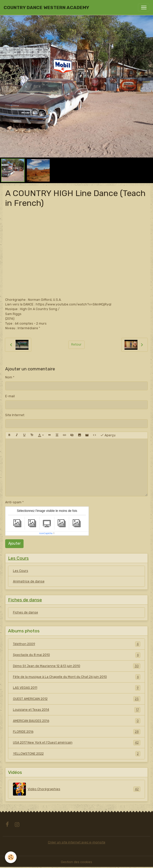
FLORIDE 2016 (77, 732)
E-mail (10, 396)
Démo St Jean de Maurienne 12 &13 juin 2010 (77, 666)
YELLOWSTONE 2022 (77, 754)
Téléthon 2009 (77, 644)
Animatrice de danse (29, 581)
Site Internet (15, 415)
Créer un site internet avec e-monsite (77, 842)
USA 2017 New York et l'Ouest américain (77, 743)
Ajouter (14, 544)
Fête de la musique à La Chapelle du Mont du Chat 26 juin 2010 (77, 677)
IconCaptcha (46, 533)
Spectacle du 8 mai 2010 (77, 655)
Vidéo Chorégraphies (77, 789)
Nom (9, 377)
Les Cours (21, 571)
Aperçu (108, 435)
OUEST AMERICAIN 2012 (77, 699)
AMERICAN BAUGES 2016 (77, 721)
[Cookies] (11, 857)
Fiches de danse (25, 612)
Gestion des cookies (76, 862)
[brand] (46, 8)
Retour (76, 345)
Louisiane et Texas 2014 (77, 710)
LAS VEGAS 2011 (77, 688)
